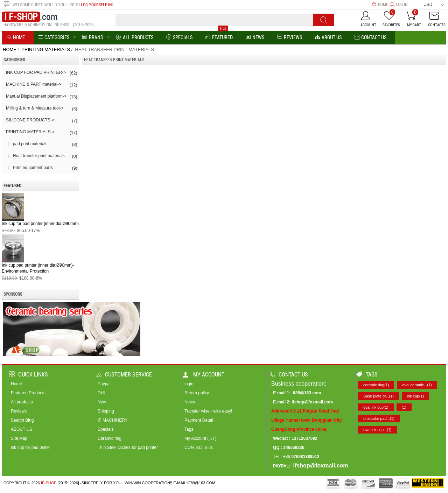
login (189, 384)
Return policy (197, 393)
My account (204, 375)
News (255, 38)
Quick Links (29, 375)
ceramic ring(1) (376, 385)
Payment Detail (199, 420)
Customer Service (124, 375)
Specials (179, 38)
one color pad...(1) (379, 418)
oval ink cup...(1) (377, 430)
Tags (189, 429)
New (102, 402)
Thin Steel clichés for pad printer (128, 448)
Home (380, 5)
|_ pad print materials (41, 145)
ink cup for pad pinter (30, 448)
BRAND (93, 38)
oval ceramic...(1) (417, 385)
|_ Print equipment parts (41, 168)
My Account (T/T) (200, 438)
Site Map (19, 438)
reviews (290, 38)
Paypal (104, 384)
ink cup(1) (415, 396)
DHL (102, 393)
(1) (404, 407)
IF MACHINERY (113, 420)
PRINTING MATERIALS (45, 50)
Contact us (289, 375)
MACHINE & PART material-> (41, 85)
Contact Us (370, 38)
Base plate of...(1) (379, 396)
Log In (398, 5)
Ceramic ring (110, 438)
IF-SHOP (49, 483)
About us (328, 38)
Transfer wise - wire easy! (208, 411)
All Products (135, 38)
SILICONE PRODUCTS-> (41, 121)
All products (22, 402)
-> (41, 133)
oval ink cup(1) (376, 407)
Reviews (19, 411)
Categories (54, 38)
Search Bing (22, 420)
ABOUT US (22, 429)
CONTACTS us (199, 448)
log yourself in (96, 5)
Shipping (106, 411)
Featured (219, 38)
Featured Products (28, 393)
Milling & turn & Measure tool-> (41, 109)
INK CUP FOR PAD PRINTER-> (41, 73)
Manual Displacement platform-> (41, 97)
